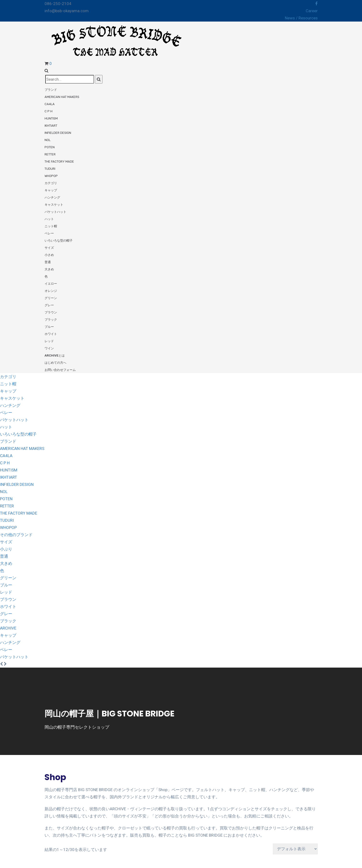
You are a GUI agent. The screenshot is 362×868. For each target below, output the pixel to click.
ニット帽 (51, 226)
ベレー (49, 233)
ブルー (49, 327)
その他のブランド (16, 535)
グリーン (51, 298)
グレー (49, 305)
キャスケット (54, 205)
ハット (49, 219)
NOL (48, 140)
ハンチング (52, 197)
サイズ (49, 248)
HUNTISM (51, 118)
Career (312, 11)
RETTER (50, 154)
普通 (48, 262)
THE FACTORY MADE (59, 162)
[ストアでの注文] (295, 849)
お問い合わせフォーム (60, 370)
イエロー (51, 284)
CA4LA (50, 104)
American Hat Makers (62, 97)
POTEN (50, 147)
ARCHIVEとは (55, 355)
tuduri (50, 169)
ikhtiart (51, 126)
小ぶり (6, 549)
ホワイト (51, 334)
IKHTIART (9, 477)
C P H (49, 111)
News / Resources (301, 18)
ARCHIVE (8, 628)
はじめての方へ (55, 363)
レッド (49, 341)
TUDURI (7, 520)
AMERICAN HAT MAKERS (22, 448)
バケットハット (55, 212)
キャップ (51, 190)
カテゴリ (51, 183)
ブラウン (51, 312)
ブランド (51, 90)
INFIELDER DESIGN (58, 133)
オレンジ (51, 291)
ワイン (49, 348)
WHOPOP (51, 176)
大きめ (49, 269)
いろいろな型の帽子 (59, 241)
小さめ (49, 255)
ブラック (51, 320)
